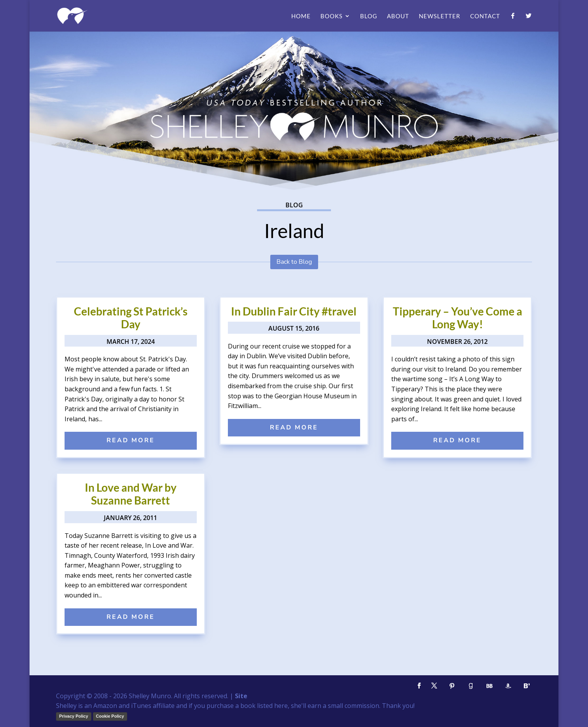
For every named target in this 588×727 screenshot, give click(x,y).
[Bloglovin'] (527, 686)
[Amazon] (508, 686)
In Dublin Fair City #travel (294, 311)
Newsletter (440, 16)
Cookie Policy (110, 716)
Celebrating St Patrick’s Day (131, 318)
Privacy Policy (74, 716)
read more (131, 440)
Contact (485, 16)
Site (241, 696)
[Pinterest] (452, 686)
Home (301, 16)
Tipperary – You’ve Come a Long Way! (458, 318)
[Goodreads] (471, 686)
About (398, 16)
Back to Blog (294, 262)
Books (332, 16)
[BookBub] (489, 686)
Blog (369, 16)
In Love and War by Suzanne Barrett (131, 494)
